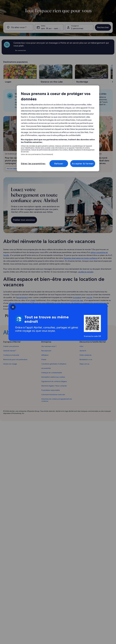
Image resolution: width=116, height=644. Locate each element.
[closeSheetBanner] (13, 307)
